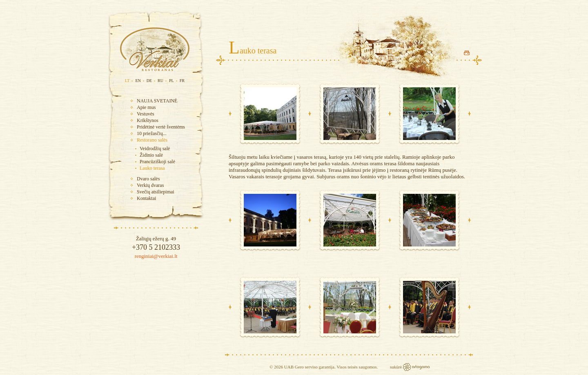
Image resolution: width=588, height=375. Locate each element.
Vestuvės (146, 114)
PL (171, 81)
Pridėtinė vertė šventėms (161, 127)
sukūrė (396, 367)
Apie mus (146, 107)
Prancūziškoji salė (157, 162)
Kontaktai (146, 198)
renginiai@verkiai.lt (156, 256)
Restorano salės (152, 140)
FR (182, 81)
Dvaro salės (148, 179)
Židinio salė (151, 155)
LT (127, 81)
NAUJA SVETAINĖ (157, 101)
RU (160, 81)
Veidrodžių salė (155, 149)
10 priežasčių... (152, 133)
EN (138, 81)
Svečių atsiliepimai (156, 192)
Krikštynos (148, 120)
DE (149, 81)
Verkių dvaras (150, 185)
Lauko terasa (152, 168)
